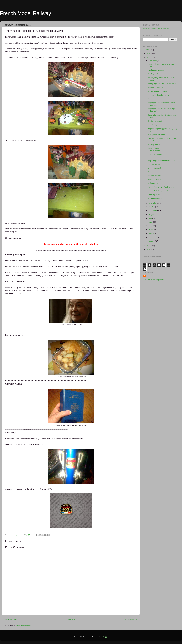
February (152, 237)
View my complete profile (153, 280)
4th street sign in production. (159, 99)
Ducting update (154, 144)
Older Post (131, 620)
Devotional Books (155, 198)
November (153, 203)
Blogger (105, 637)
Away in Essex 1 (155, 179)
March (151, 233)
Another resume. (155, 176)
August (152, 214)
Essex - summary (155, 172)
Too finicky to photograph (158, 125)
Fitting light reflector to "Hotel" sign (162, 84)
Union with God (154, 168)
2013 (148, 57)
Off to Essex (153, 183)
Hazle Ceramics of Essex (158, 91)
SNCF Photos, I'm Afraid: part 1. (161, 187)
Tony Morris (151, 276)
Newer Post (11, 620)
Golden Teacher (154, 164)
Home (72, 620)
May (151, 226)
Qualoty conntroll (155, 121)
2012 (148, 246)
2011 (148, 249)
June (151, 222)
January (152, 241)
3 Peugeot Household (156, 135)
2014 (148, 54)
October (152, 207)
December (153, 61)
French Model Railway (26, 13)
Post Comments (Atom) (25, 625)
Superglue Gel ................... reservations (159, 150)
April (151, 230)
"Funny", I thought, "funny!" (159, 95)
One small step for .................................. (157, 156)
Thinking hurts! (154, 194)
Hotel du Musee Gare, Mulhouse (156, 29)
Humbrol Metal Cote (156, 88)
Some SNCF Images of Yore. (159, 191)
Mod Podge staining (156, 70)
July (150, 218)
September (153, 211)
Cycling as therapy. (156, 74)
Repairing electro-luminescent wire (162, 161)
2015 (148, 50)
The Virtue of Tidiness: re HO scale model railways (162, 140)
